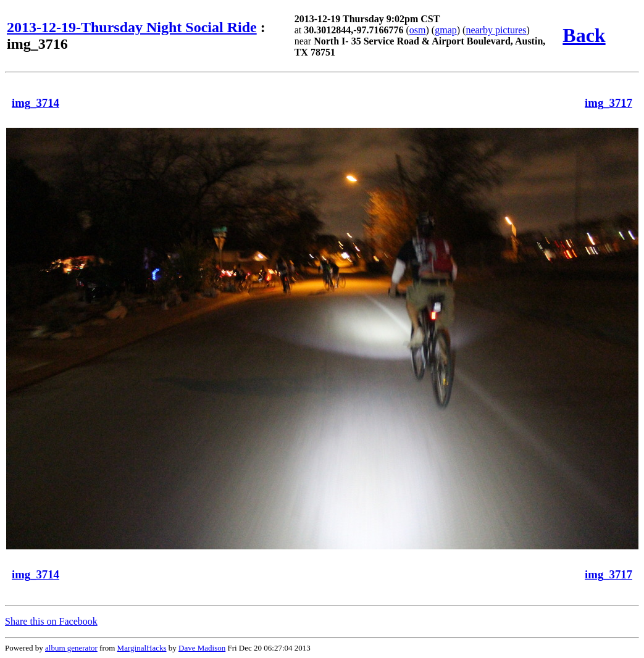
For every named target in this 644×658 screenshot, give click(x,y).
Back (584, 35)
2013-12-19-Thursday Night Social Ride (132, 27)
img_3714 (36, 103)
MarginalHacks (142, 648)
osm (418, 30)
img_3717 (608, 103)
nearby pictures (496, 30)
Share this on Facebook (51, 621)
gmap (446, 30)
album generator (71, 648)
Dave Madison (202, 648)
